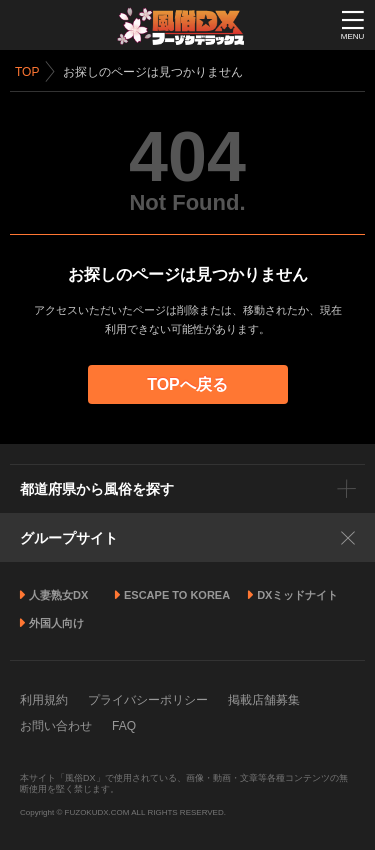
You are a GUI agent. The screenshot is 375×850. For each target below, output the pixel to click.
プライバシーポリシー (148, 700)
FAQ (124, 726)
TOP (27, 72)
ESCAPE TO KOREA (177, 595)
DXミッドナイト (297, 595)
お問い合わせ (56, 726)
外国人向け (56, 623)
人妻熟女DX (58, 595)
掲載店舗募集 (264, 700)
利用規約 (44, 700)
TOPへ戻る (187, 384)
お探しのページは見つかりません (153, 72)
